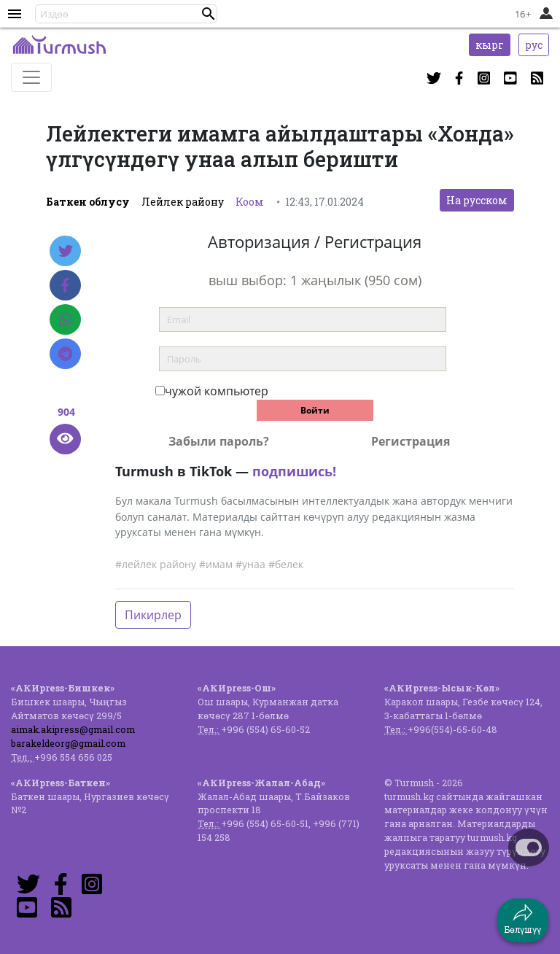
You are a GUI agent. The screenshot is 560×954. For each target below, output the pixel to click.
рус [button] (534, 45)
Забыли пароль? (219, 441)
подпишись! (294, 471)
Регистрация (411, 441)
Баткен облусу (88, 202)
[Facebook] (65, 285)
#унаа (250, 564)
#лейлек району (156, 564)
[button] (209, 14)
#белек (286, 564)
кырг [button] (490, 45)
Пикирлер (153, 615)
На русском (477, 200)
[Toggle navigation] (31, 77)
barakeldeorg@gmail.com (68, 743)
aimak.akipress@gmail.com (73, 729)
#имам (216, 564)
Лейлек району (183, 202)
